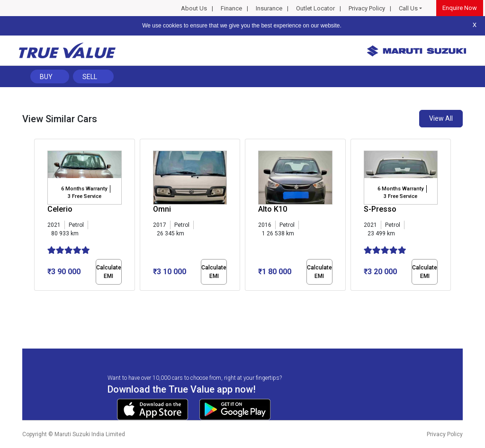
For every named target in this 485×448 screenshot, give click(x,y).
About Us (194, 8)
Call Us (408, 8)
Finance (231, 8)
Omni (162, 209)
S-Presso (380, 209)
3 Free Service (85, 196)
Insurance (269, 8)
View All (441, 118)
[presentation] (39, 217)
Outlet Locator (315, 8)
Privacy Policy (367, 8)
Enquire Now (460, 8)
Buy (46, 77)
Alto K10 (273, 209)
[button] (37, 299)
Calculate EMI (109, 272)
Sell (90, 77)
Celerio (60, 209)
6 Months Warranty (84, 189)
